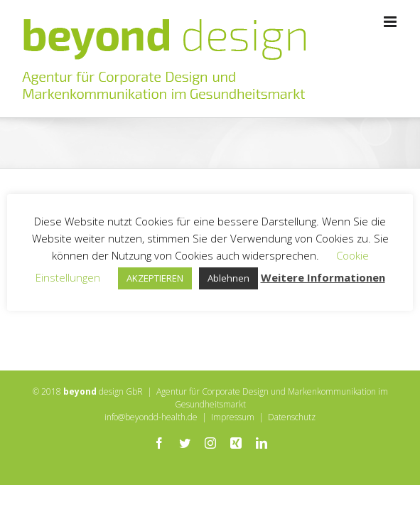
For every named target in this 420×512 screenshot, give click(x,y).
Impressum (233, 453)
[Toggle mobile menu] (391, 22)
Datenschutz (292, 453)
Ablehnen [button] (228, 278)
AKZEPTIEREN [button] (155, 278)
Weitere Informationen (323, 277)
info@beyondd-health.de (151, 453)
